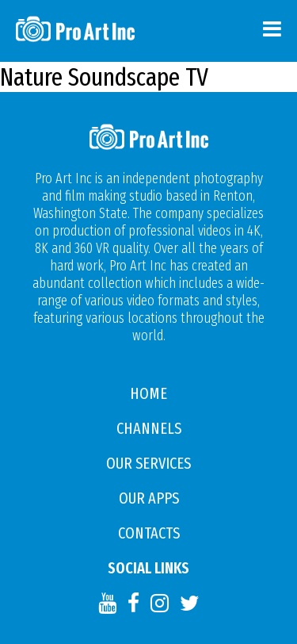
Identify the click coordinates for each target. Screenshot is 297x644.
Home (148, 393)
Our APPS (149, 498)
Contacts (149, 533)
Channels (149, 428)
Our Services (148, 463)
